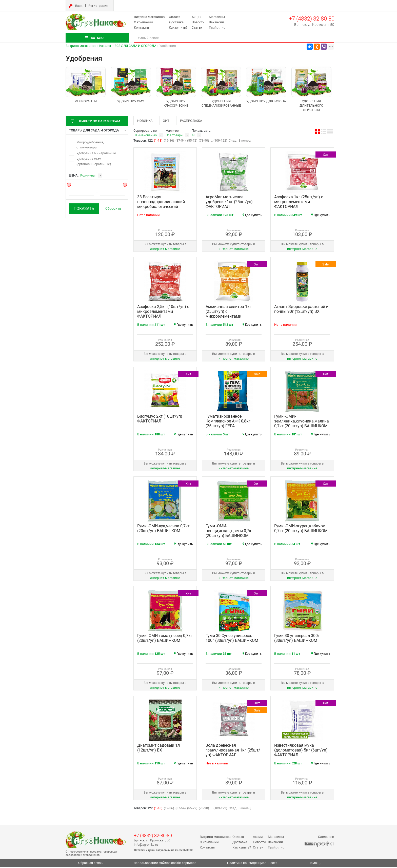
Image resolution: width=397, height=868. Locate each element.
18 (193, 136)
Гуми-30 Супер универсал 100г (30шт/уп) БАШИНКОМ (232, 639)
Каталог (105, 46)
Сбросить (113, 208)
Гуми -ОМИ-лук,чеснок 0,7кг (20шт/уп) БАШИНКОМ (163, 530)
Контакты (141, 27)
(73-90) (204, 142)
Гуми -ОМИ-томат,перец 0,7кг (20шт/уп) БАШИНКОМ (165, 639)
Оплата (175, 17)
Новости (198, 22)
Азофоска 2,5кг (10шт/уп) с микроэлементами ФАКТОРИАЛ (163, 313)
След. (233, 142)
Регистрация (98, 6)
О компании (143, 22)
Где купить (252, 216)
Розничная (88, 175)
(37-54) (181, 142)
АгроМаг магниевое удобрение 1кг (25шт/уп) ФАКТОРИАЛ (229, 203)
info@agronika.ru (146, 846)
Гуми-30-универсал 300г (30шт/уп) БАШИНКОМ (297, 639)
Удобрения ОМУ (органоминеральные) (94, 162)
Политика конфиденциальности (252, 864)
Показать (84, 209)
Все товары (175, 136)
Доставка (176, 22)
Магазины (217, 17)
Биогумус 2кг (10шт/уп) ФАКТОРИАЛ (160, 420)
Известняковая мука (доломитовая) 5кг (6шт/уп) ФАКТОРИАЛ (301, 751)
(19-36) (169, 142)
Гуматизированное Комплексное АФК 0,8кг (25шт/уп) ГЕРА (228, 422)
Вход (79, 6)
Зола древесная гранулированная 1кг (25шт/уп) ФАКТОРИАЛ (233, 751)
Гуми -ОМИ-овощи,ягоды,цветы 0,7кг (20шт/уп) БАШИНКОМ (229, 532)
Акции (197, 17)
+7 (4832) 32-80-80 (312, 19)
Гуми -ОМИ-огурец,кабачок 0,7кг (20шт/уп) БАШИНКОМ (301, 530)
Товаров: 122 (143, 142)
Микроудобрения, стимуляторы (90, 145)
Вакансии (216, 22)
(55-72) (192, 142)
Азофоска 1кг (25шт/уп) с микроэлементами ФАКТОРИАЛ (299, 203)
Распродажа (196, 121)
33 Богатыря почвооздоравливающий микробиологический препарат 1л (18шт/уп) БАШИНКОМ (161, 208)
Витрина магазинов (149, 17)
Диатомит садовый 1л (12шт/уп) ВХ (158, 749)
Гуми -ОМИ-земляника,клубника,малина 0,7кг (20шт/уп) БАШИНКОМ (302, 422)
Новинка (146, 121)
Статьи (197, 27)
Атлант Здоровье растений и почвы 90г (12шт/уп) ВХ (301, 310)
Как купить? (178, 27)
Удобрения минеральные (96, 153)
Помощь (315, 864)
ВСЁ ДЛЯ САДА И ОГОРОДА (135, 46)
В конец (245, 142)
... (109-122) (219, 142)
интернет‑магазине (165, 250)
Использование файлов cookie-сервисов (165, 864)
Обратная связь (90, 864)
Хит (169, 121)
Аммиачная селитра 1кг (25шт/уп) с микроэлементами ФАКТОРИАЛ (229, 315)
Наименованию (145, 136)
